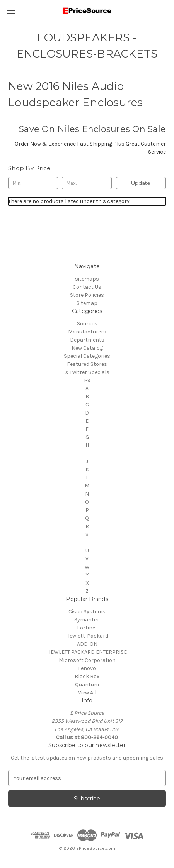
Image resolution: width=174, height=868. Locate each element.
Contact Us (87, 287)
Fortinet (87, 628)
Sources (87, 324)
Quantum (87, 684)
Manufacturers (87, 332)
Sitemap (87, 303)
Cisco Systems (87, 612)
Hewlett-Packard (87, 636)
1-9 (87, 380)
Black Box (87, 676)
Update (141, 183)
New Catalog (87, 348)
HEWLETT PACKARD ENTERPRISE (87, 652)
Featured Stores (87, 364)
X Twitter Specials (87, 372)
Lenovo (87, 668)
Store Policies (87, 295)
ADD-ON (87, 644)
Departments (87, 340)
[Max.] (87, 183)
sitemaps (87, 279)
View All (87, 693)
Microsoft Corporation (87, 660)
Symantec (87, 620)
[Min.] (33, 183)
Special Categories (87, 356)
